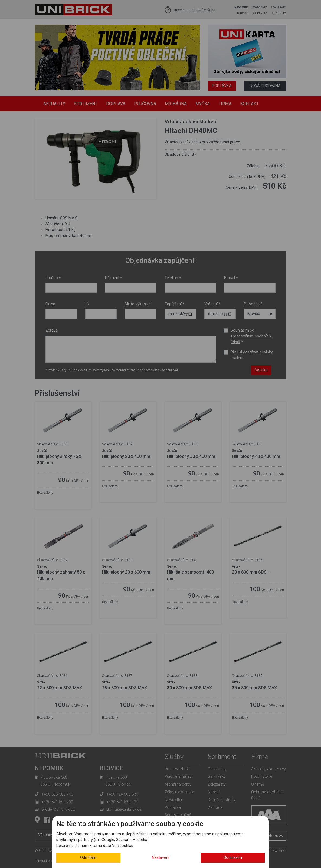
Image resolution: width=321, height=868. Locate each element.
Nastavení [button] (161, 858)
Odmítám (88, 858)
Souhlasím (233, 858)
